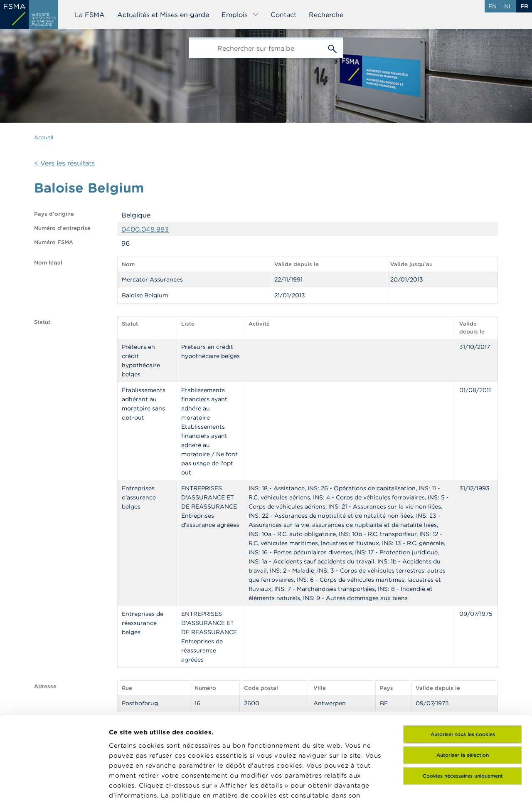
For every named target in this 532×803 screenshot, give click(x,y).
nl (508, 6)
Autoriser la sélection (463, 674)
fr (524, 6)
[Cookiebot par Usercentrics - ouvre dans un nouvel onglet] (54, 787)
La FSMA (90, 15)
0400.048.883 (145, 229)
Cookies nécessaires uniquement (463, 695)
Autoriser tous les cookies (463, 653)
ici (149, 724)
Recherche (326, 15)
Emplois (240, 15)
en (493, 6)
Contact (283, 15)
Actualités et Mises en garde (163, 15)
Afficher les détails (139, 787)
